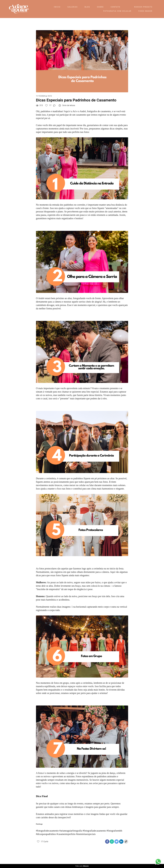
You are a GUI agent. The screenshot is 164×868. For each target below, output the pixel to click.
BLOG (87, 7)
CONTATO (115, 7)
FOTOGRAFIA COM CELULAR (117, 11)
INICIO (57, 7)
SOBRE (100, 7)
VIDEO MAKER (145, 11)
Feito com (82, 866)
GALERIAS (73, 7)
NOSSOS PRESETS (143, 7)
